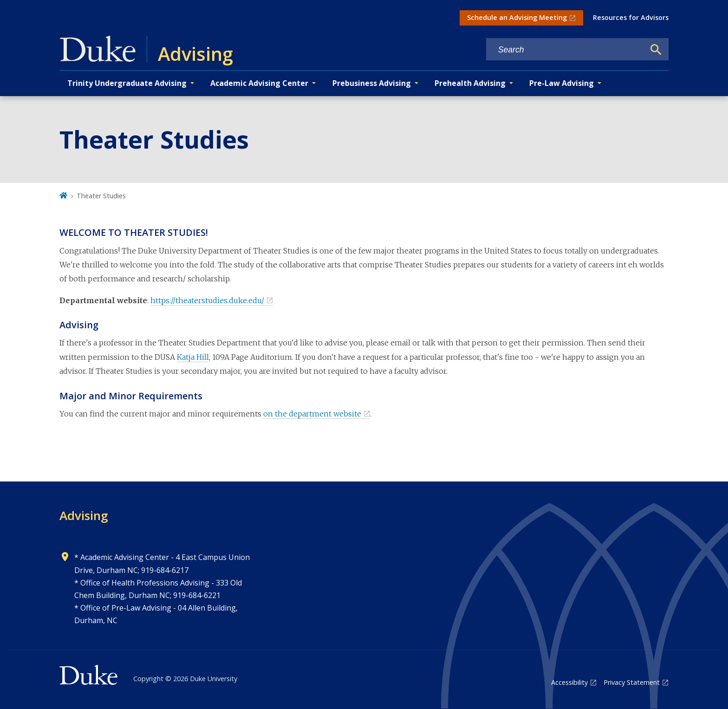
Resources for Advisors (631, 17)
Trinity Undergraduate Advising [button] (127, 83)
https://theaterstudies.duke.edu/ (207, 300)
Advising (84, 515)
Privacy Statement (632, 682)
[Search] (656, 50)
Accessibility (569, 682)
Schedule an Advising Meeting (517, 17)
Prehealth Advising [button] (470, 83)
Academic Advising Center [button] (259, 83)
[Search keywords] (565, 50)
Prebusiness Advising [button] (372, 83)
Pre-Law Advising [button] (562, 83)
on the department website (312, 414)
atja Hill (195, 357)
